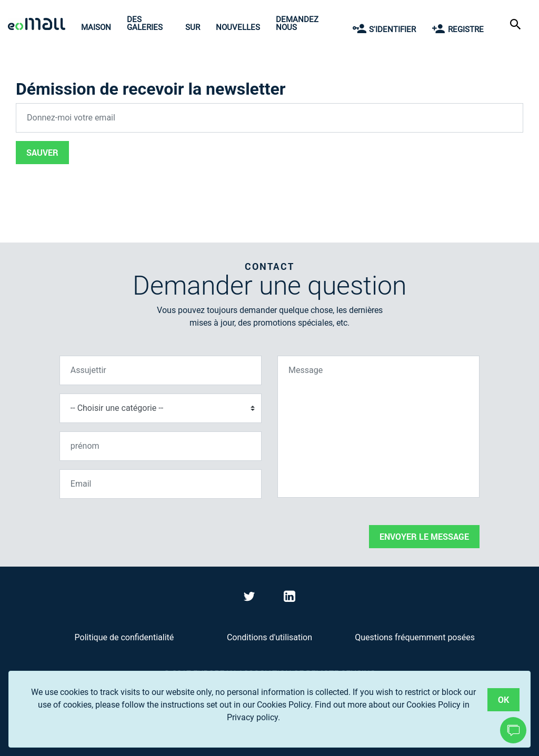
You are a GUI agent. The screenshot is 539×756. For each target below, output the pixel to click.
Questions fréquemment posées (415, 637)
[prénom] (161, 446)
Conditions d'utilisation (269, 637)
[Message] (378, 427)
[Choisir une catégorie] (161, 408)
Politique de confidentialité (124, 637)
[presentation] (139, 528)
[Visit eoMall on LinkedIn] (290, 598)
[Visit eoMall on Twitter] (251, 598)
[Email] (161, 484)
